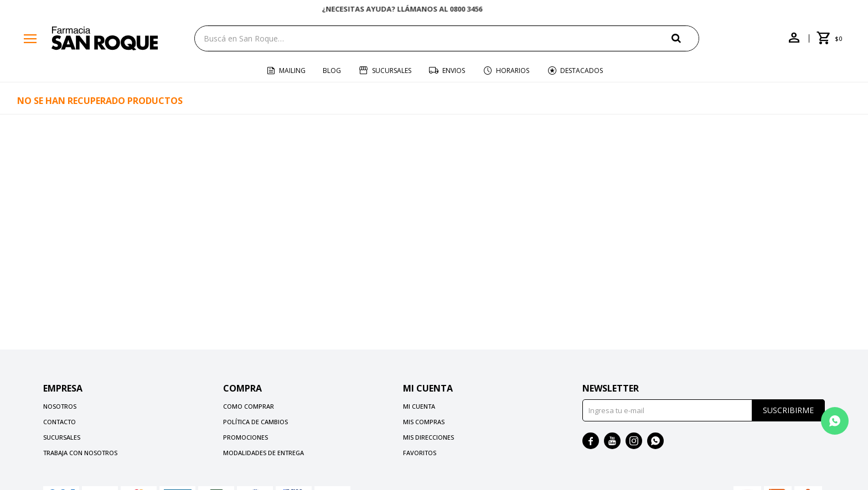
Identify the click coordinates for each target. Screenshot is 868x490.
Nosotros (60, 406)
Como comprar (249, 406)
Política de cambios (255, 422)
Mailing (292, 71)
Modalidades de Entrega (263, 453)
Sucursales (392, 71)
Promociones (246, 437)
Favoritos (420, 453)
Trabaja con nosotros (80, 453)
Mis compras (424, 422)
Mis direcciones (428, 437)
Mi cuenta (419, 406)
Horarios (513, 71)
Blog (332, 71)
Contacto (60, 422)
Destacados (582, 71)
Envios (454, 71)
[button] (685, 38)
